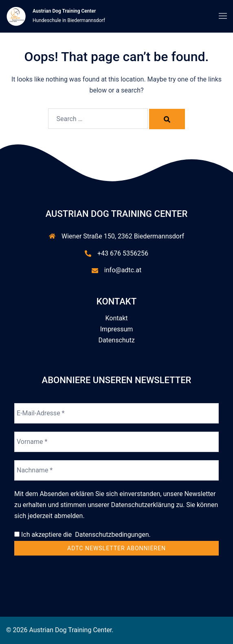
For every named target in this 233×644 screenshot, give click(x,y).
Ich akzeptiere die (82, 535)
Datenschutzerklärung (143, 505)
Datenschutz (116, 340)
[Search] (167, 119)
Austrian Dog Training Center (64, 11)
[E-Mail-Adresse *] (116, 413)
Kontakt (116, 318)
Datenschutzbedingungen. (111, 535)
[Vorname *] (116, 442)
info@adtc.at (123, 270)
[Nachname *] (116, 470)
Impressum (117, 329)
